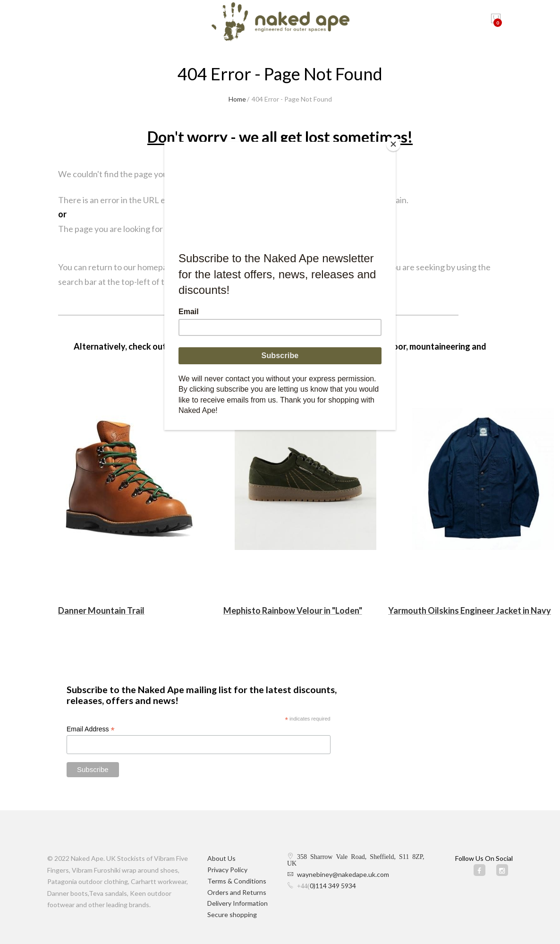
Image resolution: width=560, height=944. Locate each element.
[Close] (393, 144)
